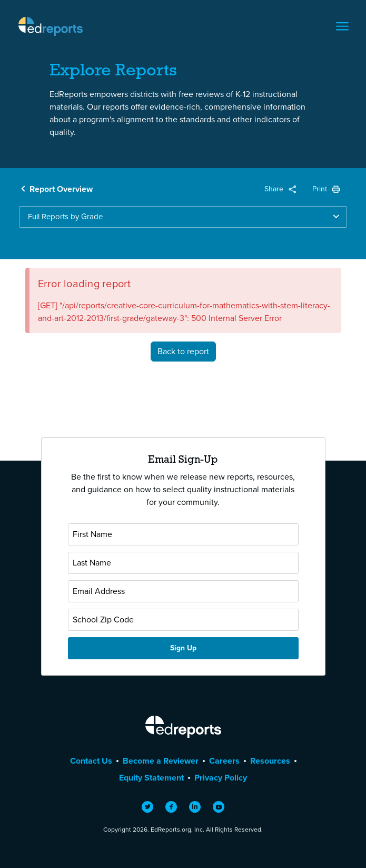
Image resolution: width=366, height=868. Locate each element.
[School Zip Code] (183, 620)
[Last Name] (183, 563)
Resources (270, 761)
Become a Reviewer (161, 761)
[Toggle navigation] (342, 26)
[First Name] (183, 534)
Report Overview (61, 189)
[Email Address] (183, 591)
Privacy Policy (221, 778)
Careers (224, 761)
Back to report (183, 351)
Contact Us (91, 761)
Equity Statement (151, 778)
